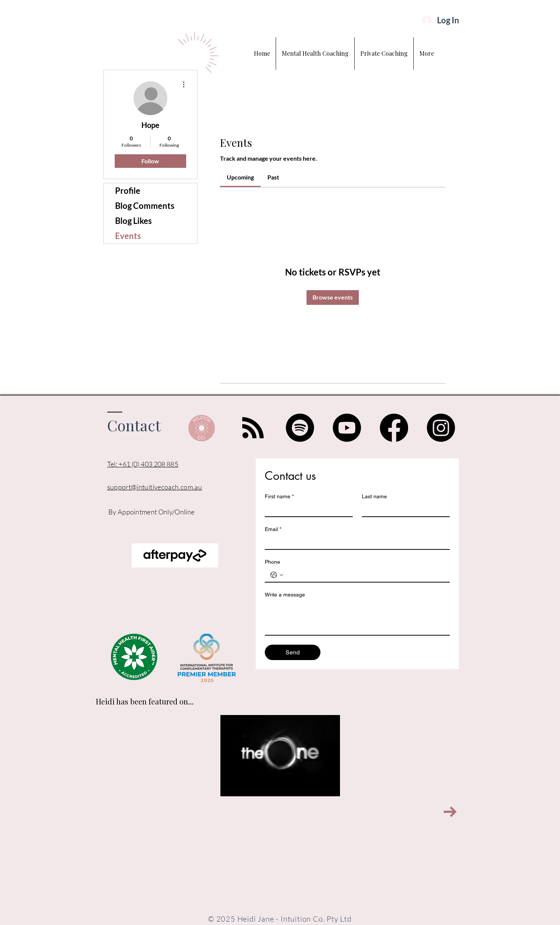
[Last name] (404, 510)
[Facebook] (394, 428)
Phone (272, 562)
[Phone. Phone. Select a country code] (277, 575)
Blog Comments (145, 206)
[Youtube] (347, 428)
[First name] (307, 510)
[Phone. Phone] (365, 575)
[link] (240, 177)
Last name (374, 496)
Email (273, 529)
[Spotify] (300, 428)
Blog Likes (134, 221)
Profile (128, 191)
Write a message (285, 595)
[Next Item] (450, 812)
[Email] (355, 542)
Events (128, 236)
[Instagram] (441, 428)
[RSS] (253, 428)
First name (279, 497)
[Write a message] (357, 618)
